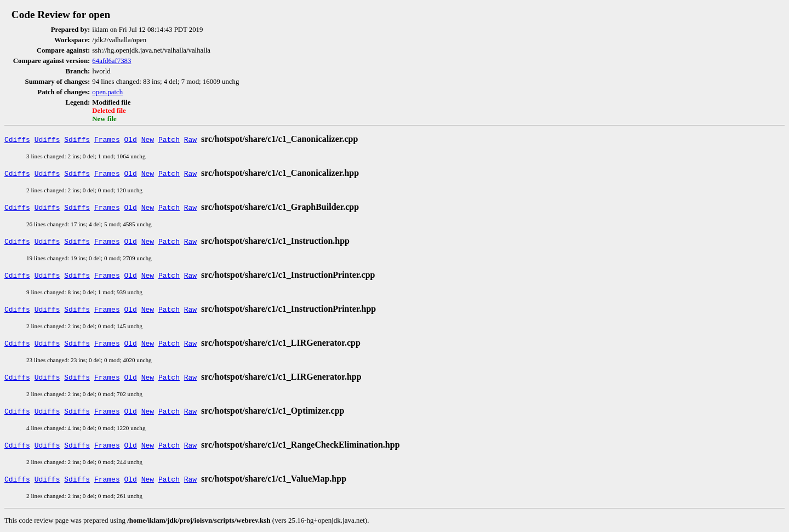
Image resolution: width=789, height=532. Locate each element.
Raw (190, 139)
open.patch (107, 92)
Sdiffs (77, 139)
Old (131, 139)
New (148, 139)
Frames (107, 139)
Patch (169, 139)
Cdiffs (17, 139)
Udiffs (47, 139)
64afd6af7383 (112, 61)
